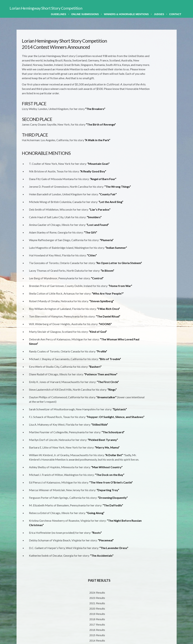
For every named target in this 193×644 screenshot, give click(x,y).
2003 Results (153, 169)
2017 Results (153, 100)
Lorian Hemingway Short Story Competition (46, 8)
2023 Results (153, 73)
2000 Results (153, 185)
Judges (159, 14)
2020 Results (153, 84)
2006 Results (153, 153)
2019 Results (153, 89)
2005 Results (153, 158)
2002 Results (153, 174)
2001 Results (153, 179)
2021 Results (153, 78)
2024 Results (153, 68)
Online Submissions (85, 14)
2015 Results (153, 110)
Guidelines (59, 14)
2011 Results (153, 126)
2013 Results (153, 121)
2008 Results (153, 142)
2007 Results (153, 147)
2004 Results (153, 163)
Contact (175, 14)
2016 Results (153, 105)
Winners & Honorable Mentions (126, 14)
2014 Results (153, 116)
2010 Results (153, 131)
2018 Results (153, 94)
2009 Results (153, 137)
